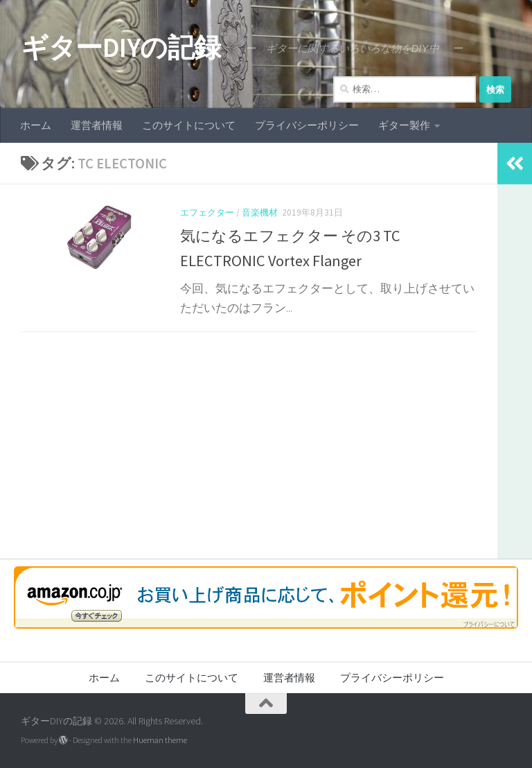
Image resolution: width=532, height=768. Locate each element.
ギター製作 (404, 125)
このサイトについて (189, 125)
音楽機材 (260, 212)
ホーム (36, 125)
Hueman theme (160, 740)
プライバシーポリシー (307, 125)
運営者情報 (97, 125)
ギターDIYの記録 (121, 47)
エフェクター (207, 212)
